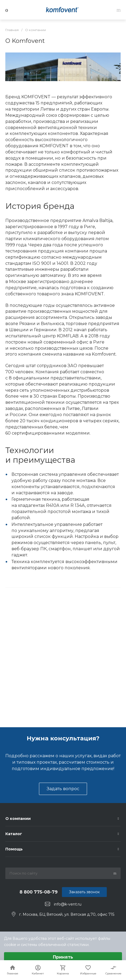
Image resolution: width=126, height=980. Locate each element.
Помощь (14, 849)
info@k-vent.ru (68, 904)
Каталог (14, 834)
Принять (63, 957)
